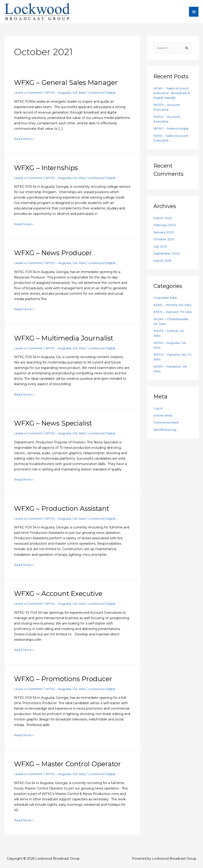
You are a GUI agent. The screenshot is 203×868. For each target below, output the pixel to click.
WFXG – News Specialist (54, 425)
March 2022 (163, 221)
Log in (158, 416)
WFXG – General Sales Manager (67, 85)
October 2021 (164, 242)
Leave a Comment (29, 95)
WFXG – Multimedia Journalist (65, 340)
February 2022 (165, 228)
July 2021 (161, 249)
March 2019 (163, 263)
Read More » (24, 141)
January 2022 (164, 235)
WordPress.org (165, 437)
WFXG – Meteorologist (171, 131)
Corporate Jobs (165, 301)
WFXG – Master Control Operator (69, 765)
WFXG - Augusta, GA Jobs (67, 95)
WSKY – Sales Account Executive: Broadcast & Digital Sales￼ (172, 96)
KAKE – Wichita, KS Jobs (173, 308)
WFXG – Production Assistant (63, 510)
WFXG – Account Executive (60, 595)
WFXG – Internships (47, 170)
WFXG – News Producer (54, 255)
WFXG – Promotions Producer (64, 680)
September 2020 (167, 256)
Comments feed (167, 430)
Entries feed (163, 423)
